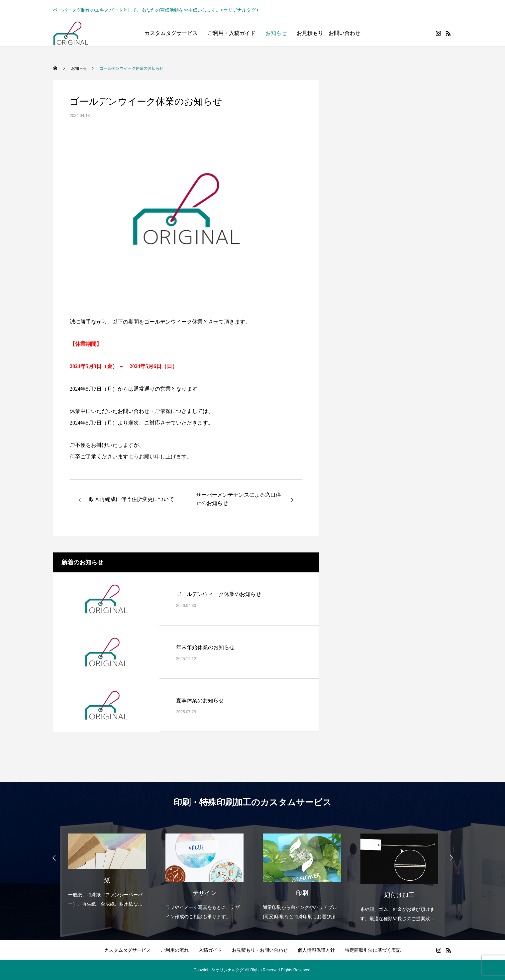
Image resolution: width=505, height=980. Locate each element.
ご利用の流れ (175, 950)
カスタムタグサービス (171, 33)
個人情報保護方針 (316, 950)
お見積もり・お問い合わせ (329, 33)
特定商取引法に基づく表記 (373, 950)
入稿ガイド (210, 950)
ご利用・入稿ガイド (232, 33)
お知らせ (276, 33)
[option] (107, 866)
